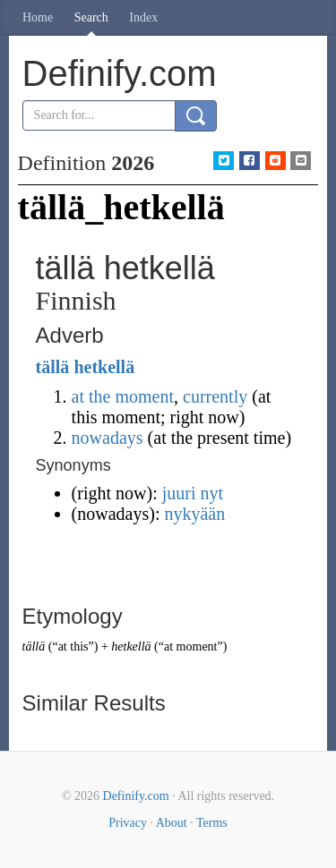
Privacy (128, 823)
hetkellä (104, 367)
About (172, 823)
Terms (212, 823)
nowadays (108, 438)
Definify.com (136, 796)
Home (38, 17)
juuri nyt (193, 493)
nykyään (194, 514)
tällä (53, 367)
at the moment (123, 396)
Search (91, 17)
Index (143, 17)
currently (215, 396)
